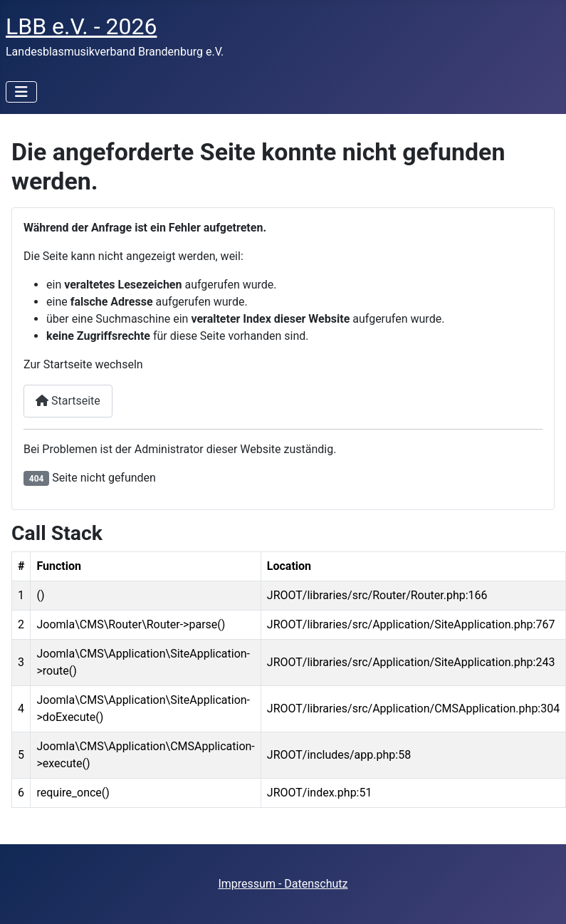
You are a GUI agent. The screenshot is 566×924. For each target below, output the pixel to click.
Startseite (68, 401)
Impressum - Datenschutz (283, 884)
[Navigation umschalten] (21, 92)
